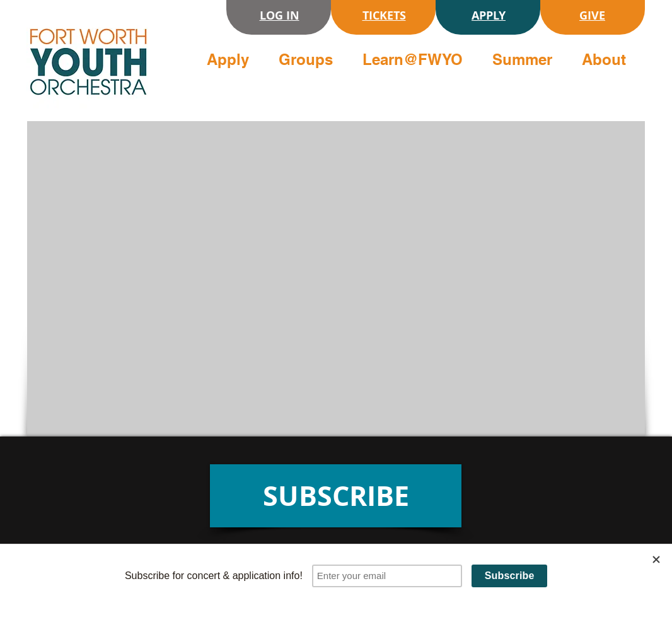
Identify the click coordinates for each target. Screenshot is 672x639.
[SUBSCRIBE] (336, 496)
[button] (233, 59)
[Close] (656, 560)
